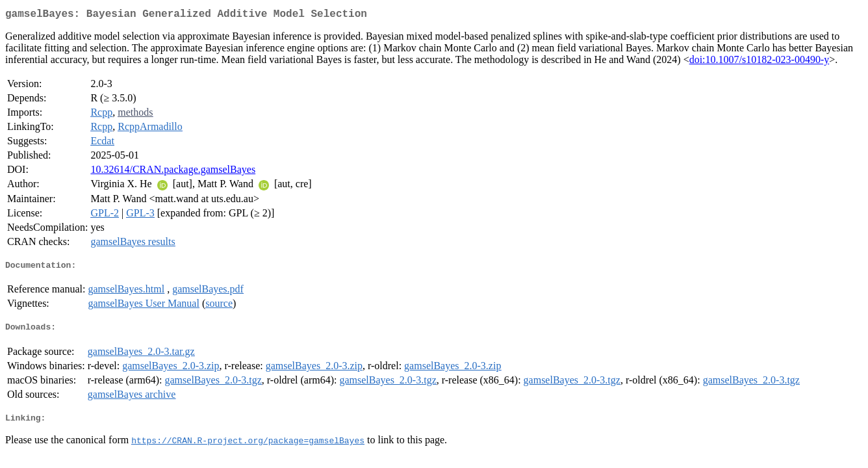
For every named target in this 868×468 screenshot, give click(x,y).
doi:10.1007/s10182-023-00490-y (759, 62)
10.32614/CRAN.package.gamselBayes (173, 172)
